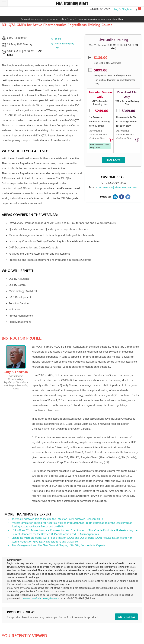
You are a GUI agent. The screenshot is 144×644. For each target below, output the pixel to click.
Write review (126, 617)
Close (121, 19)
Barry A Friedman (17, 38)
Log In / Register (123, 9)
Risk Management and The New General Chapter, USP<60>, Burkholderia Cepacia (58, 545)
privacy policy (90, 19)
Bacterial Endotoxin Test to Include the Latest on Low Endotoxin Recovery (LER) (57, 519)
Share (58, 39)
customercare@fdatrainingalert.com (117, 187)
